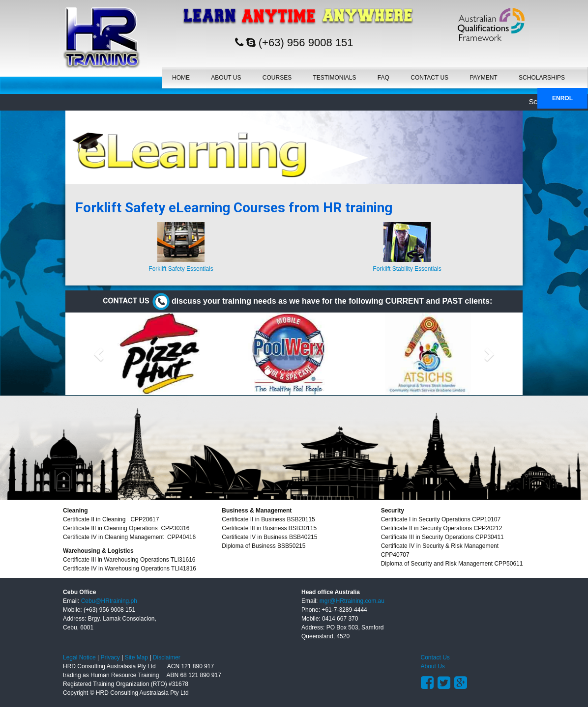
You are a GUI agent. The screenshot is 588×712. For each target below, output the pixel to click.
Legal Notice (79, 657)
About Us (226, 75)
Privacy (110, 657)
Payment (483, 75)
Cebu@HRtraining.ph (109, 601)
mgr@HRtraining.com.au (352, 601)
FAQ (383, 75)
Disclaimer (167, 657)
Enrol (562, 96)
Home (181, 75)
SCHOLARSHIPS (542, 75)
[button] (100, 354)
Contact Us (429, 75)
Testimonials (335, 75)
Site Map (136, 657)
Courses (277, 75)
